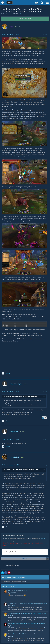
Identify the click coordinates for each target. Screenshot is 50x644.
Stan (4, 14)
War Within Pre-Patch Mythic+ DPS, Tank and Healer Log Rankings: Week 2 (28, 624)
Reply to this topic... (12, 552)
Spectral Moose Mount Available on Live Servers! (24, 634)
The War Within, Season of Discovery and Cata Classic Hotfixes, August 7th (28, 603)
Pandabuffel (14, 457)
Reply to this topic (25, 19)
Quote (8, 373)
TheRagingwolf (28, 396)
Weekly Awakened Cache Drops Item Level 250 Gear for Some (28, 613)
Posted (10, 34)
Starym (12, 605)
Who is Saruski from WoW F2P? (18, 591)
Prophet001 (14, 431)
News (22, 14)
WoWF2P (13, 593)
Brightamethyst (15, 384)
